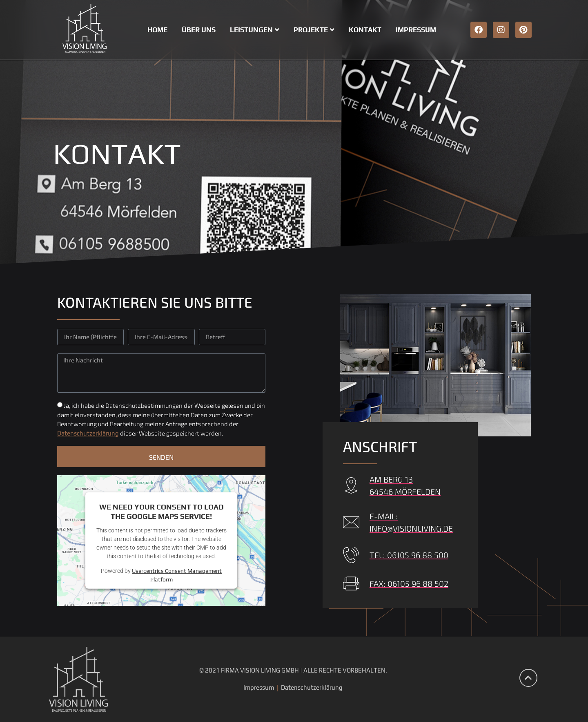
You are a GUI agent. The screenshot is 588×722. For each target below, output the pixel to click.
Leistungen (255, 30)
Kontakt (365, 30)
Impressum (416, 30)
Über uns (199, 30)
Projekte (314, 30)
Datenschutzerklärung (88, 433)
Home (157, 30)
